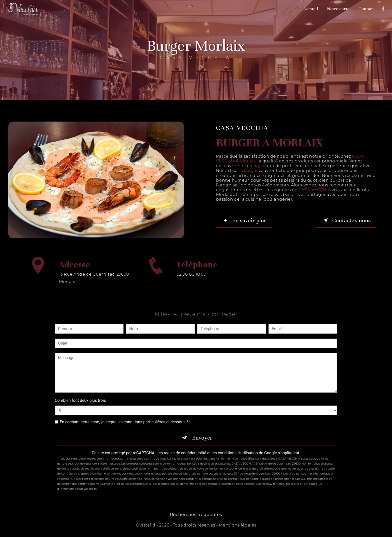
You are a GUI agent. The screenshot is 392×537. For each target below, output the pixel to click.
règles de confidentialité (185, 453)
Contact (366, 9)
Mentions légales (237, 525)
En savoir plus (244, 220)
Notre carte (338, 9)
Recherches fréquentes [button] (196, 514)
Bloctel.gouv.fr (265, 484)
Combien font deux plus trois (80, 400)
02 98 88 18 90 (191, 279)
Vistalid (147, 525)
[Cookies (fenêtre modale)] (1, 534)
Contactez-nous (346, 220)
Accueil (311, 9)
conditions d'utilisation (238, 453)
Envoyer (202, 438)
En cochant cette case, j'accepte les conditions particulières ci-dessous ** (125, 422)
